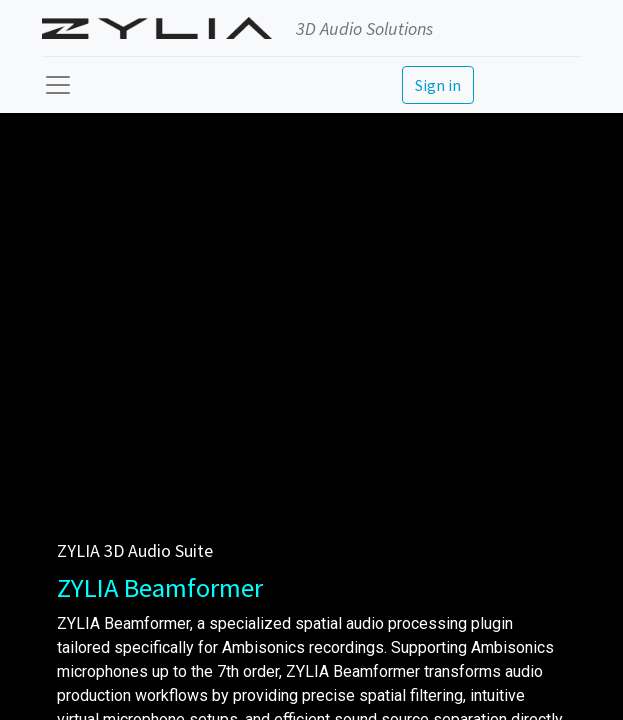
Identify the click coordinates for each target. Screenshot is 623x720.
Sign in (438, 85)
